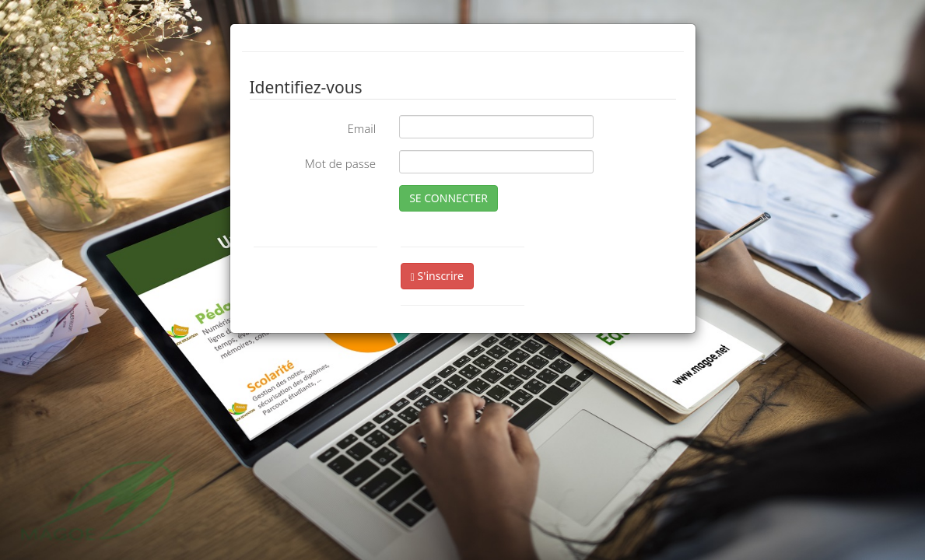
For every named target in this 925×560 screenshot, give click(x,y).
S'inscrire (437, 276)
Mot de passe (340, 163)
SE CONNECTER (448, 198)
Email (361, 128)
